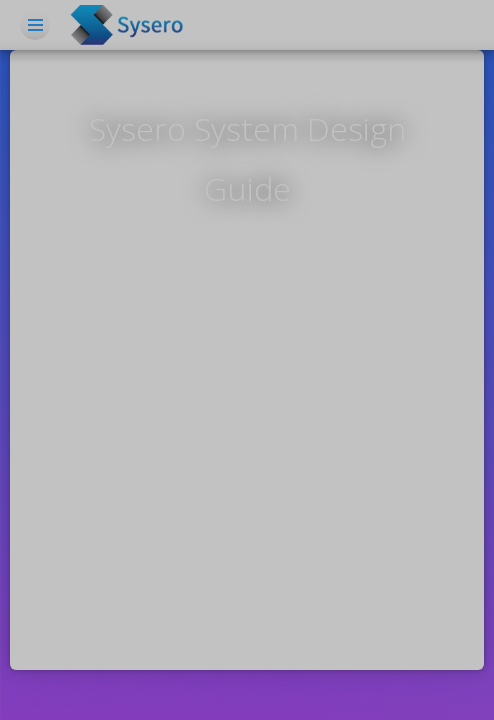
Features (214, 140)
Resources (374, 140)
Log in (374, 200)
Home (154, 80)
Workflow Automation (344, 80)
